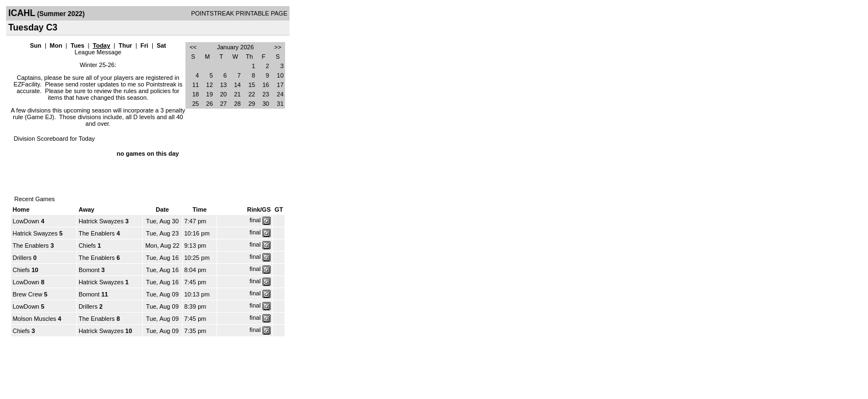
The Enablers (97, 233)
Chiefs (87, 245)
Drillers (22, 258)
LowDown (26, 221)
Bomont (89, 270)
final (255, 220)
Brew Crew (28, 294)
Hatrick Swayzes (101, 221)
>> (278, 47)
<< (193, 47)
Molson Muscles (35, 319)
